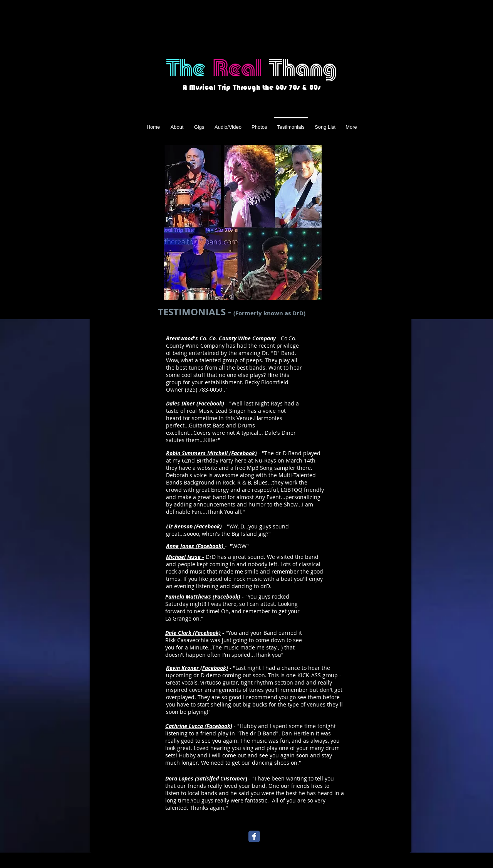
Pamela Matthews (188, 596)
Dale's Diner (280, 433)
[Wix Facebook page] (254, 836)
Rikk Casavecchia (187, 640)
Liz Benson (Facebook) (194, 526)
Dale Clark (178, 633)
